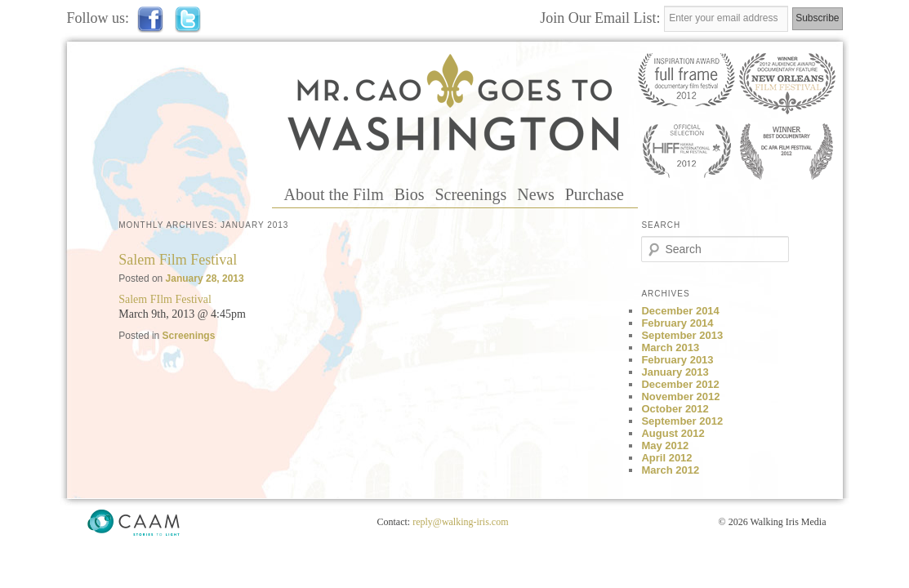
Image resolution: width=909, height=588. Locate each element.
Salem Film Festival (178, 260)
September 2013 (682, 335)
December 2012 (680, 384)
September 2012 (682, 421)
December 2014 (680, 311)
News (536, 194)
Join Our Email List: (602, 18)
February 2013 (677, 360)
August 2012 (673, 433)
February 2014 (677, 323)
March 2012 (670, 470)
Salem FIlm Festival (165, 299)
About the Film (334, 194)
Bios (410, 194)
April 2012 (666, 458)
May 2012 (665, 445)
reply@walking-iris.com (460, 522)
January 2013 (675, 372)
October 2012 (675, 409)
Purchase (595, 194)
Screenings (470, 194)
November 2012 (680, 396)
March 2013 (670, 347)
